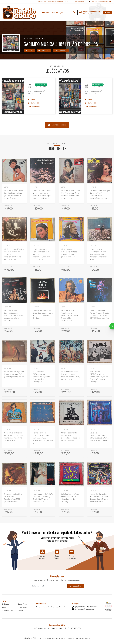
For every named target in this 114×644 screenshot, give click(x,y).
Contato (21, 611)
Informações (61, 50)
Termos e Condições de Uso (49, 638)
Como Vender (23, 604)
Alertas (4, 607)
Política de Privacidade (66, 638)
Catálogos (58, 12)
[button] (2, 41)
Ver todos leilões (57, 125)
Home (46, 12)
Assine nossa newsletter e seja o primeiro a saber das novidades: (57, 580)
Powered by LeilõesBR (83, 638)
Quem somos (23, 607)
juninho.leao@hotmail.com (100, 2)
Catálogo (44, 50)
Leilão (29, 50)
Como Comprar (7, 611)
